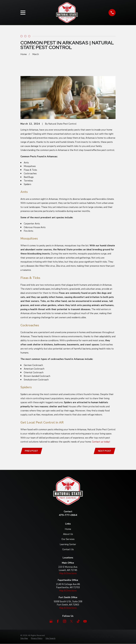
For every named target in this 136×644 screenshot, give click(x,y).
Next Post (104, 451)
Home (68, 529)
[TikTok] (78, 621)
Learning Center (68, 545)
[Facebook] (58, 621)
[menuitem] (24, 639)
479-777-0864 (68, 515)
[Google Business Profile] (51, 621)
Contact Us (68, 550)
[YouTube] (85, 621)
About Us (68, 534)
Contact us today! (101, 442)
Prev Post (32, 451)
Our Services (68, 539)
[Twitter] (71, 621)
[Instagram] (65, 621)
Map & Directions (68, 573)
